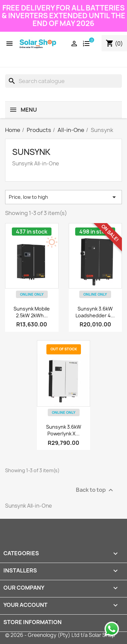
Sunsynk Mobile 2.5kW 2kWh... (32, 312)
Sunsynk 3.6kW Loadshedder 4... (95, 312)
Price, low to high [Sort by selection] (63, 197)
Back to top (95, 490)
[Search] (63, 81)
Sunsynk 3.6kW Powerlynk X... (64, 430)
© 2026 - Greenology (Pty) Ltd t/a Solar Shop (60, 635)
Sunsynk (31, 152)
